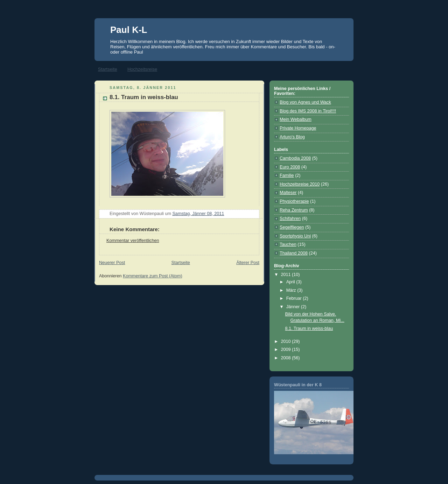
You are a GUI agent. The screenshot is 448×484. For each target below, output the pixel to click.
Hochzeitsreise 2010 (300, 184)
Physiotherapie (294, 201)
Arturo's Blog (292, 137)
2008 (287, 358)
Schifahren (290, 219)
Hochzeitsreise (142, 69)
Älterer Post (248, 263)
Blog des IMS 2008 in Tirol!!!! (308, 111)
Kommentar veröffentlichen (133, 241)
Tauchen (288, 244)
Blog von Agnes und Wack (305, 102)
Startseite (108, 69)
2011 (287, 275)
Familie (287, 175)
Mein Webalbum (296, 119)
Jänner (294, 307)
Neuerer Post (112, 263)
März (292, 290)
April (291, 282)
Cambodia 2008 (295, 158)
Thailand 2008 (294, 253)
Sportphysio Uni (295, 236)
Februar (295, 298)
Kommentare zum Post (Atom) (153, 276)
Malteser (288, 193)
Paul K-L (129, 30)
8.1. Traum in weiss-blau (144, 97)
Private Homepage (298, 128)
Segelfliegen (292, 227)
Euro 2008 (290, 167)
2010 (287, 341)
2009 (287, 350)
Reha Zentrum (294, 210)
